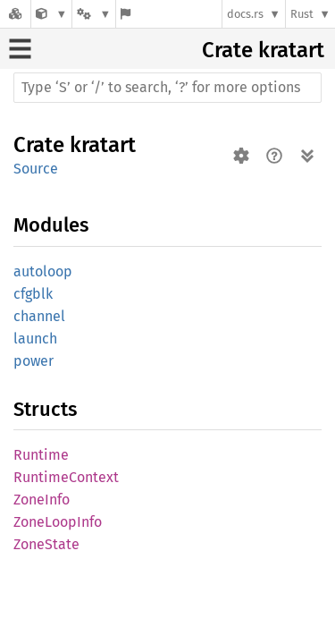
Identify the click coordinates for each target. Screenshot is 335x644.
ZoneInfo (42, 500)
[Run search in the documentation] (167, 88)
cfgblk (33, 294)
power (33, 361)
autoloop (43, 271)
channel (39, 316)
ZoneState (46, 544)
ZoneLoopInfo (58, 522)
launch (35, 339)
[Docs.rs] (15, 14)
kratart (291, 50)
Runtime (41, 455)
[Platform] (94, 14)
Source (36, 169)
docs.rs (245, 14)
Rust (302, 14)
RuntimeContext (66, 477)
